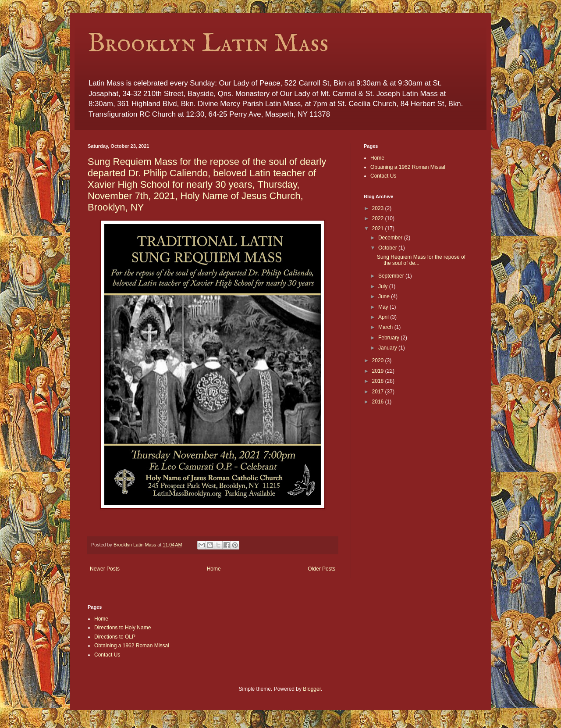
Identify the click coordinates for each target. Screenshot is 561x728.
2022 (379, 218)
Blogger (312, 689)
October (388, 248)
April (384, 317)
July (384, 286)
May (384, 307)
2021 (379, 228)
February (389, 338)
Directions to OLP (115, 637)
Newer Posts (105, 569)
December (391, 238)
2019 (379, 371)
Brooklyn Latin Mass (208, 44)
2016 (379, 402)
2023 (379, 208)
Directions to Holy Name (122, 628)
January (388, 348)
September (392, 276)
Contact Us (383, 176)
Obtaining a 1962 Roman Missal (408, 167)
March (386, 327)
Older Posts (321, 569)
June (385, 296)
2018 (379, 381)
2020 (379, 360)
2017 (379, 392)
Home (214, 569)
